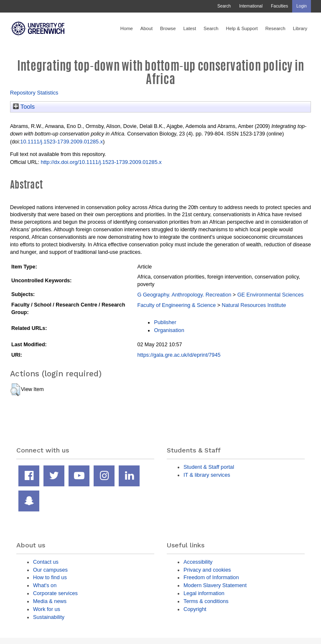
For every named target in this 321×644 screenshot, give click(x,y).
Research (275, 28)
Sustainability (49, 617)
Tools (24, 107)
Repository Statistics (34, 93)
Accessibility (198, 562)
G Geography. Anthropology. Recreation (184, 295)
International (251, 6)
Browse (168, 28)
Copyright (195, 609)
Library (300, 28)
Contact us (46, 562)
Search (224, 6)
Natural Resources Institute (254, 305)
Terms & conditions (206, 601)
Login (302, 6)
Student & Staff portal (209, 467)
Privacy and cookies (207, 570)
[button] (15, 390)
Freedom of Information (211, 577)
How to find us (50, 577)
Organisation (169, 330)
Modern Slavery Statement (215, 585)
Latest (190, 28)
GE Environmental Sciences (271, 295)
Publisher (165, 322)
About (146, 28)
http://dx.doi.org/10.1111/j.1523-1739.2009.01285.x (101, 162)
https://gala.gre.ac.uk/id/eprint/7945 (179, 355)
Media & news (50, 601)
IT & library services (207, 475)
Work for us (47, 609)
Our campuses (50, 570)
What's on (45, 585)
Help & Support (242, 28)
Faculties (279, 6)
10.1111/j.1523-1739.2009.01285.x (61, 142)
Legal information (204, 593)
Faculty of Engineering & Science (176, 305)
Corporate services (55, 593)
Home (127, 28)
